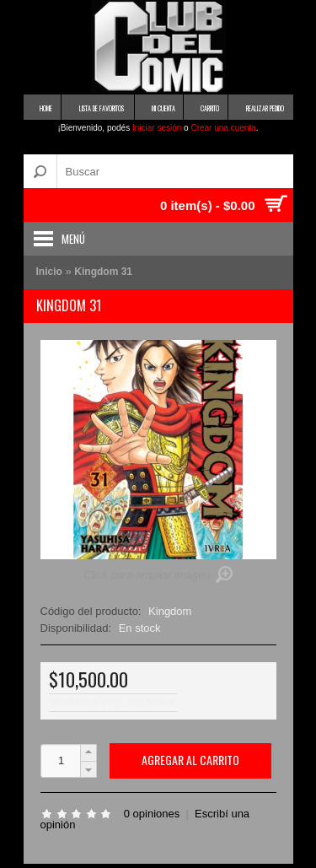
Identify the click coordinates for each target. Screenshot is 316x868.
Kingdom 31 (103, 272)
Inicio (49, 272)
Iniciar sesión (157, 128)
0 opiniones (152, 814)
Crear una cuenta (223, 128)
